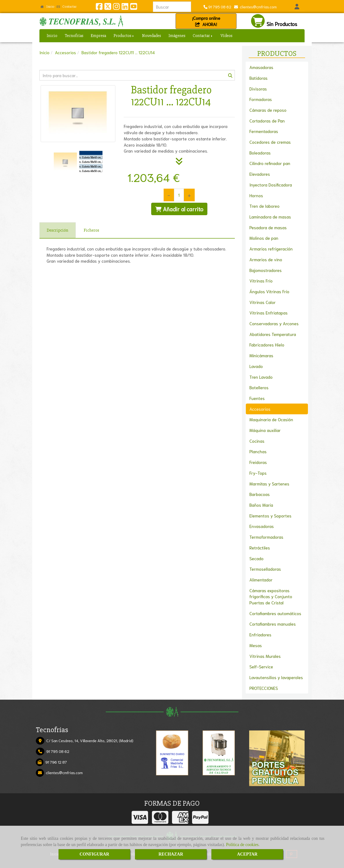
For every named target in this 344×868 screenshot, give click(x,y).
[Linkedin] (125, 8)
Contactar (67, 6)
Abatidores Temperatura (273, 334)
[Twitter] (108, 8)
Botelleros (259, 387)
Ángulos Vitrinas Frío (269, 291)
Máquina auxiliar (265, 430)
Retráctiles (260, 548)
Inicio (47, 6)
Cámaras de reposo (268, 110)
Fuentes (257, 398)
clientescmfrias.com (257, 7)
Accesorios (260, 409)
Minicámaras (261, 355)
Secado (256, 558)
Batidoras (258, 78)
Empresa (98, 36)
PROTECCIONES (264, 688)
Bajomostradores (266, 270)
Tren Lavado (261, 377)
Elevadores (260, 174)
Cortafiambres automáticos (275, 613)
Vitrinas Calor (263, 302)
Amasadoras (261, 67)
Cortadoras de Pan (267, 121)
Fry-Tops (258, 473)
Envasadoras (262, 526)
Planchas (258, 451)
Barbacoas (260, 494)
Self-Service (261, 666)
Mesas (256, 645)
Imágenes (177, 36)
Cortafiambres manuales (273, 624)
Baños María (261, 505)
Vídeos (226, 36)
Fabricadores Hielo (267, 345)
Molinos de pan (264, 238)
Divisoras (258, 89)
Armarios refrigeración (271, 249)
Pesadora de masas (268, 227)
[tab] (58, 230)
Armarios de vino (266, 259)
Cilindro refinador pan (270, 163)
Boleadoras (260, 153)
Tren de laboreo (264, 206)
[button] (297, 7)
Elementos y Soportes (270, 516)
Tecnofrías (74, 36)
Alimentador (261, 580)
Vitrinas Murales (265, 656)
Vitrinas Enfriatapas (269, 313)
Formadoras (261, 99)
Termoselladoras (265, 569)
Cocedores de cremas (270, 142)
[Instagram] (116, 8)
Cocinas (257, 441)
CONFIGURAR (94, 854)
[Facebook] (99, 8)
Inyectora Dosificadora (271, 185)
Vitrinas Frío (261, 281)
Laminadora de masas (270, 217)
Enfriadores (260, 634)
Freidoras (258, 462)
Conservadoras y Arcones (274, 323)
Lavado (256, 366)
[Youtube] (134, 8)
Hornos (256, 195)
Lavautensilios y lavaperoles (276, 677)
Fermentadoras (264, 131)
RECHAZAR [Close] (171, 854)
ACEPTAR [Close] (247, 854)
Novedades (151, 36)
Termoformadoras (266, 537)
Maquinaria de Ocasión (271, 419)
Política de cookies (242, 845)
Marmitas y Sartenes (269, 484)
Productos (124, 36)
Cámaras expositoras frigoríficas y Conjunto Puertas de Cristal (271, 596)
